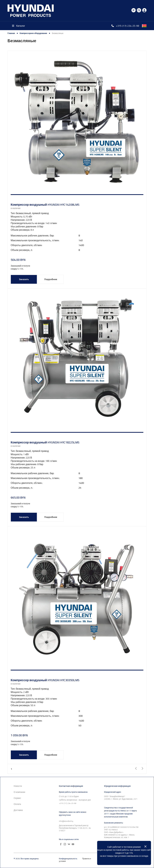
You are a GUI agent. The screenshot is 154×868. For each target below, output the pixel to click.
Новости (18, 786)
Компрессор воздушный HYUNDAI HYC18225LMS (45, 442)
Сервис (17, 798)
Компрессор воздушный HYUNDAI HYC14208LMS (45, 205)
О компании (19, 792)
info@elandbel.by (66, 821)
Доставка (18, 810)
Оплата (17, 804)
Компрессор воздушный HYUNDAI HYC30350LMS (45, 680)
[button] (77, 195)
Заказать (24, 279)
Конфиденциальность (68, 859)
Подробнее (51, 279)
